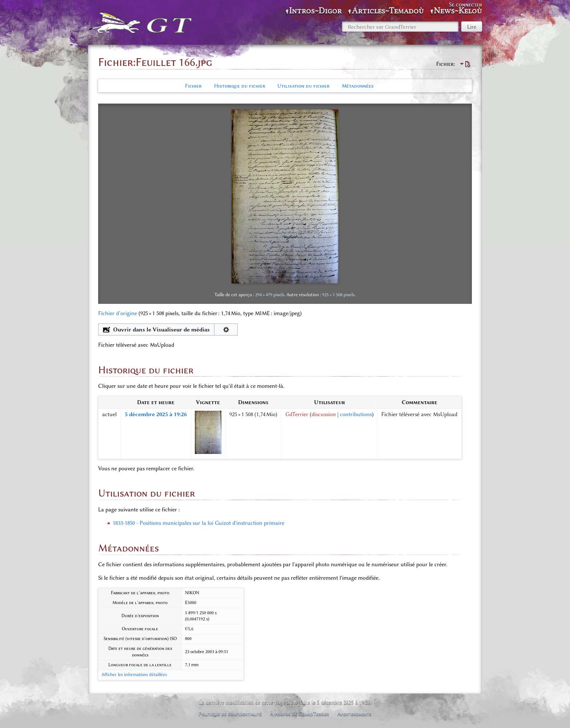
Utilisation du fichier (303, 86)
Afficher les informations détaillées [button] (134, 675)
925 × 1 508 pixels (338, 295)
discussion (324, 414)
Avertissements (354, 714)
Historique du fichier (240, 86)
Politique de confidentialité (230, 714)
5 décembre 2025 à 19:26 (156, 414)
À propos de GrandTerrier (300, 714)
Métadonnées (358, 86)
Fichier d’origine (118, 313)
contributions (356, 414)
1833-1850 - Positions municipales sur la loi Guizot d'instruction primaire (198, 523)
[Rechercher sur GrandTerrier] (400, 27)
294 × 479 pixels (270, 295)
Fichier (193, 86)
